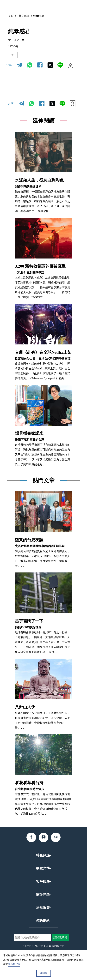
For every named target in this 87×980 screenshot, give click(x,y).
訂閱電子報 (60, 939)
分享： (10, 66)
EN (14, 56)
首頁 (11, 16)
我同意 (44, 973)
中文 (42, 6)
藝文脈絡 (24, 16)
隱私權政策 (14, 964)
